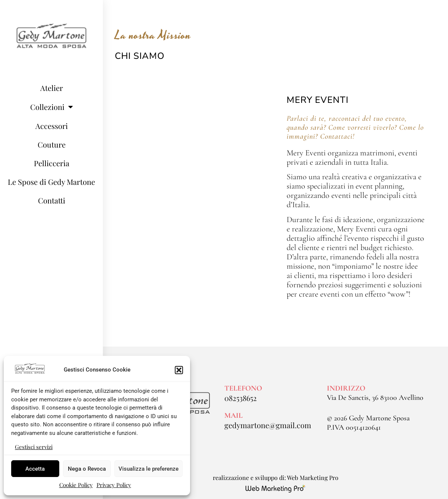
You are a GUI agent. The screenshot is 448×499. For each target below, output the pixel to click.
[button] (179, 370)
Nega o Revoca (87, 469)
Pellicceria (52, 163)
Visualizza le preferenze (149, 469)
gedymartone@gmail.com (268, 425)
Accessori (52, 126)
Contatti (52, 200)
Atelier (52, 88)
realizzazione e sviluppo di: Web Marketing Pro (276, 478)
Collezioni (52, 107)
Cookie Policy (76, 485)
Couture (52, 144)
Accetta (35, 469)
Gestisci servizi (34, 447)
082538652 (241, 398)
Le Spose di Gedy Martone (51, 182)
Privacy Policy (114, 485)
